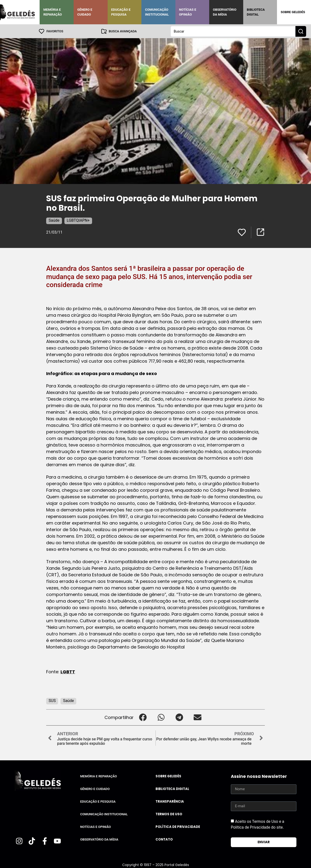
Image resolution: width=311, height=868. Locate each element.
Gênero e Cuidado (85, 12)
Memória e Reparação (52, 12)
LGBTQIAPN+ (78, 220)
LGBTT (68, 671)
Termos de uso (169, 814)
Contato (164, 839)
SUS (52, 700)
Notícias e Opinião (188, 12)
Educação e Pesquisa (121, 12)
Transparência (170, 801)
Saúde (54, 220)
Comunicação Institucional (157, 12)
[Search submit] (301, 31)
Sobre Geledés (293, 12)
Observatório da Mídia (225, 12)
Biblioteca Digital (256, 12)
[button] (143, 717)
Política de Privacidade (178, 827)
